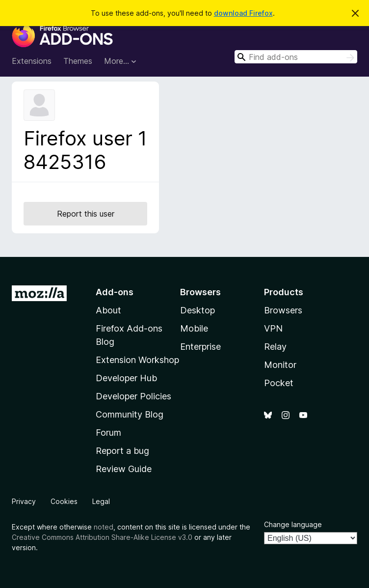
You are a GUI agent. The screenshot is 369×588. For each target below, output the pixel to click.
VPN (273, 328)
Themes (78, 61)
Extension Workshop (137, 360)
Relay (275, 347)
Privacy (24, 501)
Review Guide (124, 469)
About (108, 310)
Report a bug (122, 451)
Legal (101, 501)
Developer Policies (133, 396)
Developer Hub (126, 378)
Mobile (194, 328)
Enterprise (200, 347)
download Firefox (243, 13)
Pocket (279, 383)
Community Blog (130, 414)
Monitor (280, 365)
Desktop (198, 310)
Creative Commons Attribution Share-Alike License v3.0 (102, 537)
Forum (108, 433)
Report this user (86, 214)
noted (104, 527)
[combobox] (296, 57)
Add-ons (115, 292)
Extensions (32, 61)
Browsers (283, 310)
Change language (293, 524)
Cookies (64, 501)
